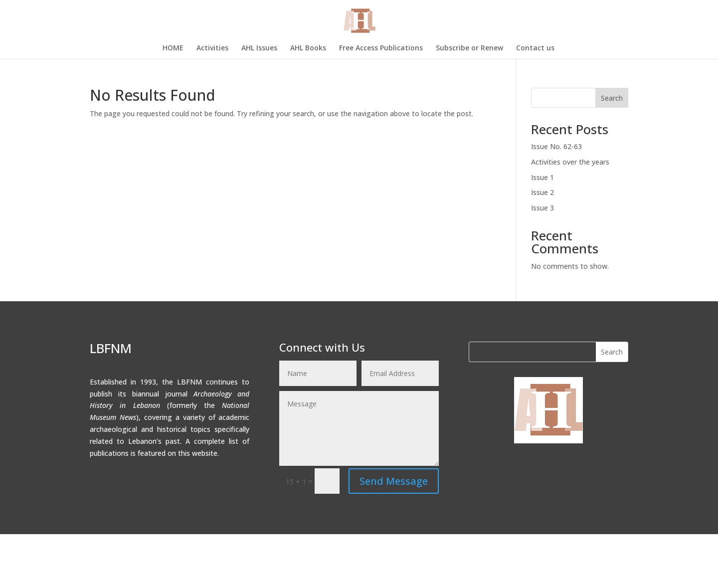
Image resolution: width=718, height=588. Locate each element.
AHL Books (308, 48)
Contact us (535, 48)
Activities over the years (570, 162)
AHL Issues (259, 48)
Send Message (394, 481)
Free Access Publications (381, 48)
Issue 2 (542, 192)
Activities (212, 48)
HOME (173, 48)
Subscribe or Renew (469, 48)
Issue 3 (542, 208)
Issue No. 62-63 (556, 146)
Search (612, 98)
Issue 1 (542, 177)
